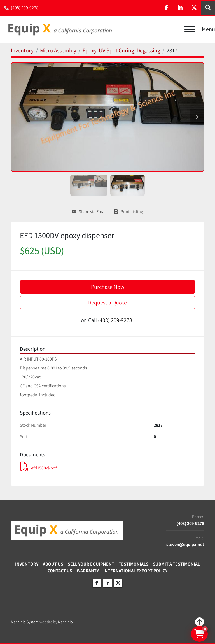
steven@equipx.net (185, 545)
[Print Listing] (128, 212)
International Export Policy (135, 571)
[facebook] (166, 8)
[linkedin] (180, 8)
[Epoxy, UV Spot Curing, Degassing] (121, 50)
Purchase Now (108, 287)
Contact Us (60, 571)
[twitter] (194, 8)
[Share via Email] (89, 212)
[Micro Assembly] (58, 50)
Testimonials (134, 564)
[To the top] (200, 622)
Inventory (27, 564)
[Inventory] (22, 50)
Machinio (65, 622)
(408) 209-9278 (25, 8)
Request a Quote (107, 303)
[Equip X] (67, 530)
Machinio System (25, 622)
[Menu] (190, 29)
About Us (53, 564)
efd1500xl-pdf (38, 468)
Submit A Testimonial (176, 564)
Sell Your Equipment (91, 564)
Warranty (88, 571)
